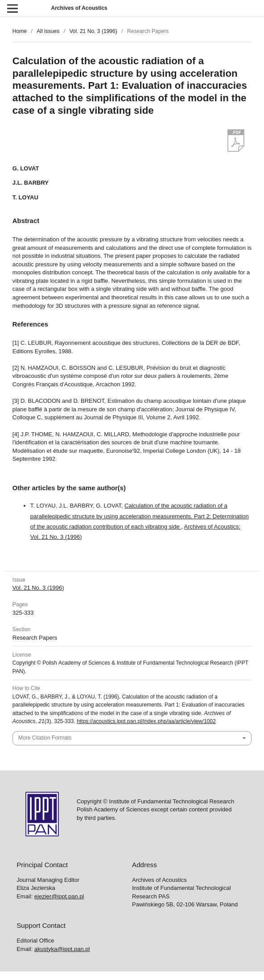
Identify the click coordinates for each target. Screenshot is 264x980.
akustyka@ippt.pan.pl (62, 949)
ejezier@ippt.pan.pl (59, 896)
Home (20, 31)
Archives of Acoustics (79, 8)
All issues (48, 31)
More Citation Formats (45, 738)
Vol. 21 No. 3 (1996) (93, 31)
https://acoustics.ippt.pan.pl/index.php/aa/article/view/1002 (146, 721)
